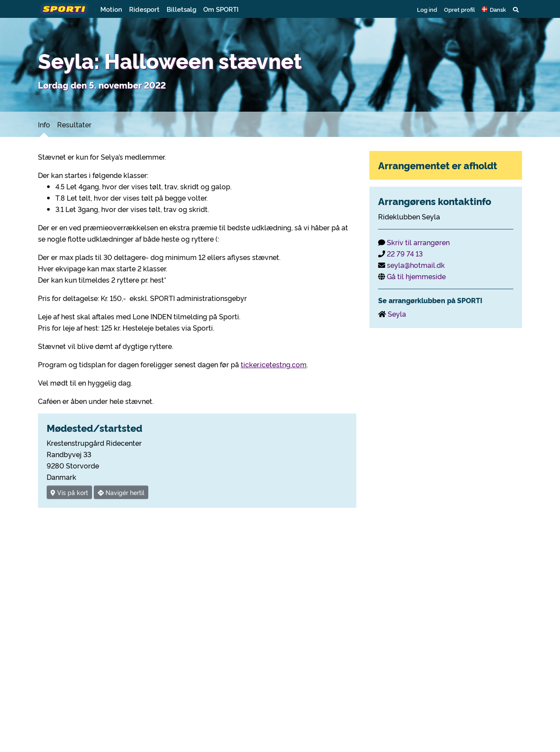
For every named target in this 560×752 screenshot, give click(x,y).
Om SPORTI (221, 9)
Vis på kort (69, 492)
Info (44, 124)
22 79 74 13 (405, 253)
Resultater (74, 124)
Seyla (397, 314)
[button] (494, 9)
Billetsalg (181, 9)
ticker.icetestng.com (274, 364)
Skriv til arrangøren (418, 242)
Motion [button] (111, 9)
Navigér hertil (121, 492)
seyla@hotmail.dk (416, 265)
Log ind (427, 9)
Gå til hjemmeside (416, 276)
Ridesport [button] (144, 9)
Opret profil (459, 9)
